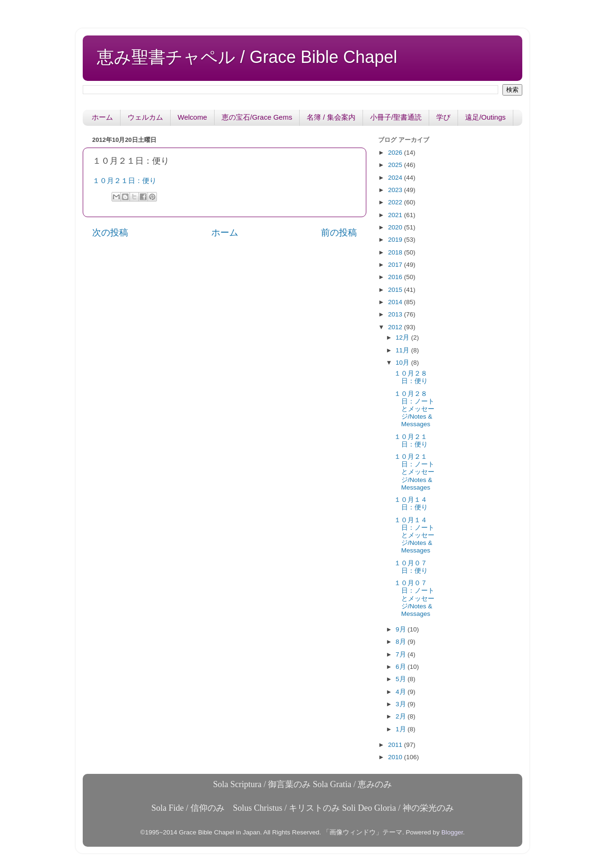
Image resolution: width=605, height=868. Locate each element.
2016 (396, 277)
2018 (396, 252)
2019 (396, 240)
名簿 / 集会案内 (331, 117)
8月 (402, 642)
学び (443, 117)
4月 (402, 692)
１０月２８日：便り (411, 377)
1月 (402, 729)
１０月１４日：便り (411, 504)
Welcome (192, 117)
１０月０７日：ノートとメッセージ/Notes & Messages (414, 598)
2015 (396, 290)
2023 (396, 190)
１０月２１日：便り (125, 181)
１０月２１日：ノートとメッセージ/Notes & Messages (414, 472)
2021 (396, 215)
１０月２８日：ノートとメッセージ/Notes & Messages (414, 409)
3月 (402, 704)
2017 (396, 265)
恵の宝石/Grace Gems (257, 117)
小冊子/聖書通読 (396, 117)
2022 (396, 202)
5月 (402, 679)
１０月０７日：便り (411, 567)
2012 (396, 327)
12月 (403, 338)
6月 (402, 667)
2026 (396, 153)
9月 (402, 629)
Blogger (452, 832)
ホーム (102, 117)
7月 (402, 654)
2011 (396, 745)
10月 (403, 363)
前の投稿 (339, 232)
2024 (396, 178)
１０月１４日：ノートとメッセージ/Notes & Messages (414, 535)
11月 (403, 350)
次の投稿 (110, 232)
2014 (396, 302)
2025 (396, 165)
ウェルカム (145, 117)
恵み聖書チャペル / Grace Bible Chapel (247, 57)
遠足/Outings (485, 117)
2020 (396, 227)
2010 (396, 757)
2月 (402, 716)
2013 (396, 314)
